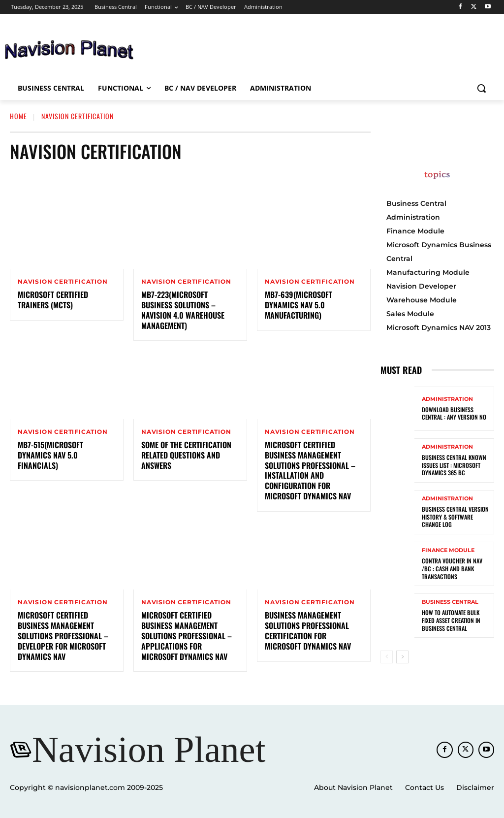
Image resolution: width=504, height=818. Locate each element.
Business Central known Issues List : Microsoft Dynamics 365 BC (454, 465)
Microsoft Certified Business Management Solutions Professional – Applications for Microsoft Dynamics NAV (187, 636)
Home (18, 116)
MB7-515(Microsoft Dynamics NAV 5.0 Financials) (50, 455)
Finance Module (448, 550)
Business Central (450, 602)
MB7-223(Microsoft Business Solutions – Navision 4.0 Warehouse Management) (183, 310)
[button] (481, 88)
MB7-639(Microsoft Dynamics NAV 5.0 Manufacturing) (298, 305)
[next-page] (402, 657)
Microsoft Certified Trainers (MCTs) (53, 300)
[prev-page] (387, 657)
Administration (447, 399)
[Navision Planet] (138, 750)
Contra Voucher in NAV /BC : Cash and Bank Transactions (452, 568)
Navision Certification (63, 282)
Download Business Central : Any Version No (454, 413)
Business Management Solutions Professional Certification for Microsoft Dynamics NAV (308, 631)
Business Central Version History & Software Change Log (455, 517)
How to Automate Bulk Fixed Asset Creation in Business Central (451, 620)
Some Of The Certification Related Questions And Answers (186, 455)
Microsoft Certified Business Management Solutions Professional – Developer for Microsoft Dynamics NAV (63, 636)
